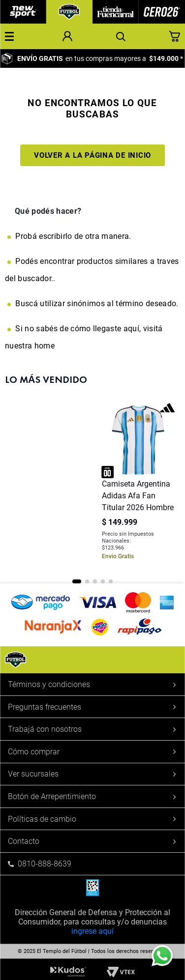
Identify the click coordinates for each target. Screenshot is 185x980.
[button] (9, 36)
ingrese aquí (92, 931)
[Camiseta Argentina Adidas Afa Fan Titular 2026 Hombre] (139, 484)
